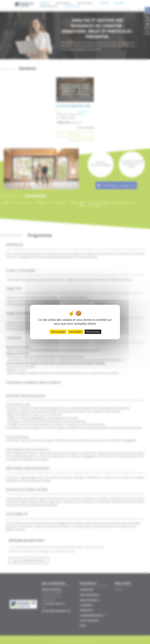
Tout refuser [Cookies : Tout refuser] (75, 332)
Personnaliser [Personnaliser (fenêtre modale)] (93, 332)
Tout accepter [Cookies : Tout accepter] (58, 332)
